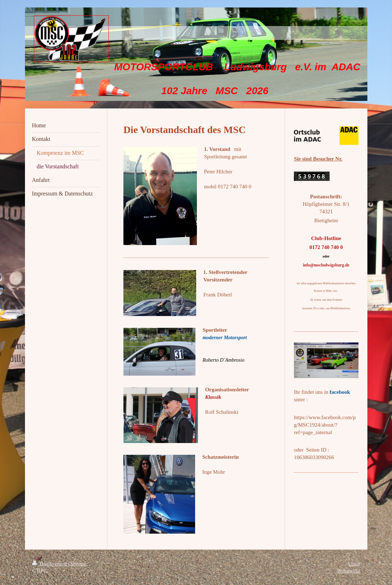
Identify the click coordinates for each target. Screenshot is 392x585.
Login (354, 564)
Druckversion (50, 564)
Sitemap (78, 564)
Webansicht (349, 571)
